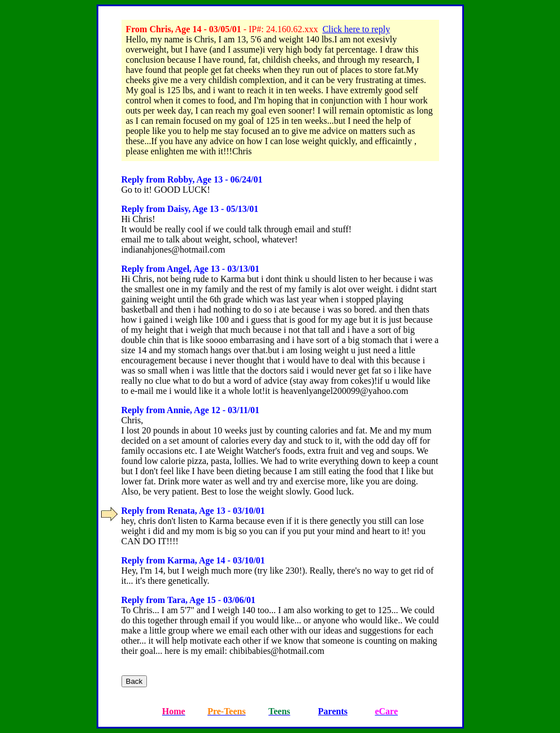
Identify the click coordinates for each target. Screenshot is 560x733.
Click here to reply (357, 29)
